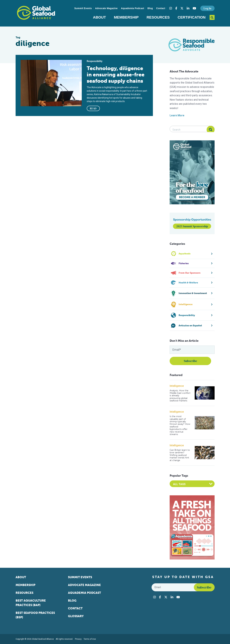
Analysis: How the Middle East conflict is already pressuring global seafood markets (180, 396)
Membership (126, 17)
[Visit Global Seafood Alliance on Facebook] (176, 8)
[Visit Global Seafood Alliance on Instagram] (171, 8)
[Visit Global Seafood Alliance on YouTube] (194, 8)
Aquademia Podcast (132, 8)
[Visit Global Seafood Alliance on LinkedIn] (188, 8)
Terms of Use (90, 639)
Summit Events (83, 8)
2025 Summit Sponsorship (192, 226)
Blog (150, 8)
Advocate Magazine (106, 8)
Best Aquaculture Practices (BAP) (31, 603)
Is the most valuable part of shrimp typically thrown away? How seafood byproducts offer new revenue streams (180, 425)
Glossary (76, 616)
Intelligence (177, 386)
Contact (161, 8)
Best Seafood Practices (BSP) (35, 615)
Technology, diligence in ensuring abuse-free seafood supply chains (116, 75)
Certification (192, 17)
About (99, 17)
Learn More (177, 115)
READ (93, 108)
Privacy (78, 639)
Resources (158, 17)
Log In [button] (207, 8)
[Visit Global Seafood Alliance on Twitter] (182, 8)
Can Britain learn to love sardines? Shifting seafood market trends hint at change (180, 455)
